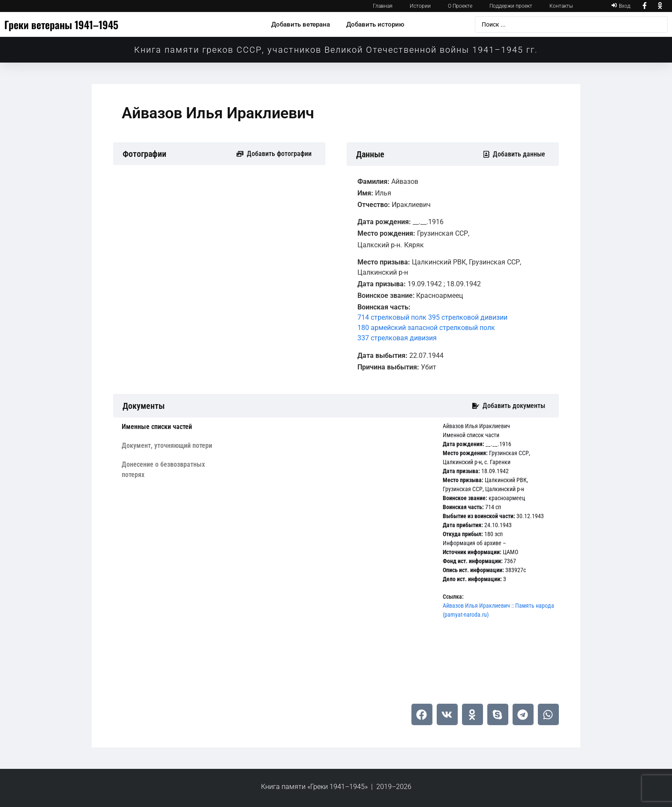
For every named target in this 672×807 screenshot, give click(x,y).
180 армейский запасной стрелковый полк (426, 328)
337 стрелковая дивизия (397, 338)
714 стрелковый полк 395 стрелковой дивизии (432, 317)
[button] (422, 714)
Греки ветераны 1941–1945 (61, 24)
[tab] (170, 427)
